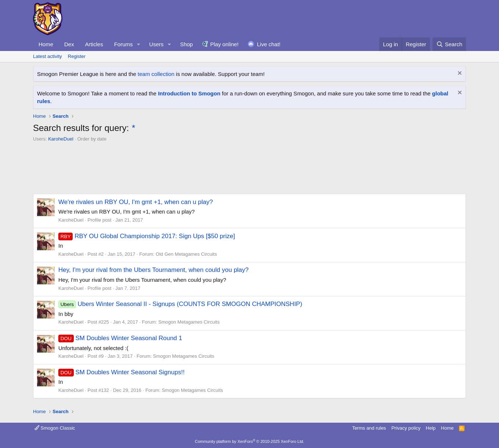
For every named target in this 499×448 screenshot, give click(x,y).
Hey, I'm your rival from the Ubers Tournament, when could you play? (154, 270)
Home (46, 44)
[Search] (449, 44)
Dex (69, 44)
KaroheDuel (61, 139)
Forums (123, 44)
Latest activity (48, 56)
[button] (139, 44)
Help (431, 428)
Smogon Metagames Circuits (189, 322)
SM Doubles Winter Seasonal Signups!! (121, 372)
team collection (156, 74)
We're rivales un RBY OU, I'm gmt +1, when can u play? (136, 202)
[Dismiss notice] (459, 74)
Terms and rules (369, 428)
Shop (187, 44)
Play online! (225, 44)
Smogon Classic (55, 428)
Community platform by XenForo (249, 441)
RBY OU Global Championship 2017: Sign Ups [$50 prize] (147, 236)
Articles (94, 44)
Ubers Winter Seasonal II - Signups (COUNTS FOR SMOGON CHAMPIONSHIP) (180, 304)
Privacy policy (406, 428)
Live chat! (269, 44)
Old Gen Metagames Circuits (186, 254)
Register (77, 56)
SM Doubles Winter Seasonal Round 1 (120, 338)
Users (156, 44)
